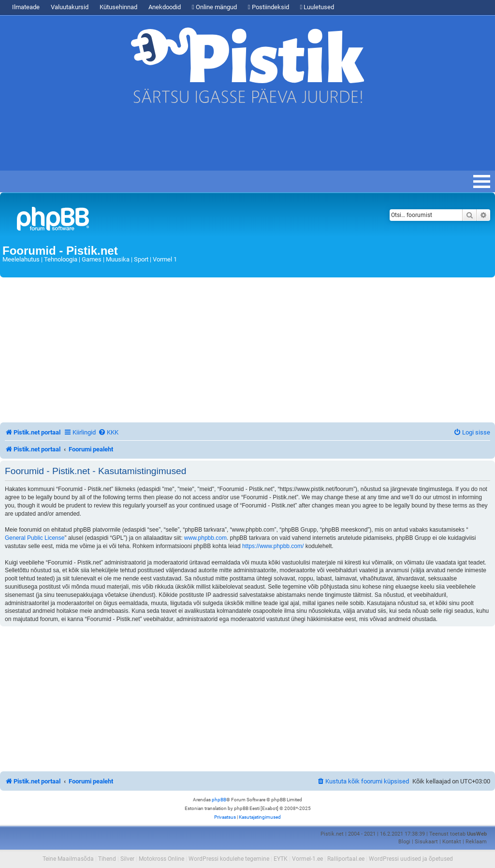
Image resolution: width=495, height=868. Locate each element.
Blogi (404, 842)
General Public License (35, 538)
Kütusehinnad (118, 7)
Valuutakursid (70, 7)
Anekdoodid (165, 7)
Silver (127, 859)
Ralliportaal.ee (346, 859)
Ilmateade (26, 7)
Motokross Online (161, 859)
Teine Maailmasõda (68, 859)
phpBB (219, 800)
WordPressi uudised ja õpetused (411, 859)
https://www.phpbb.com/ (273, 546)
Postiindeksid (269, 7)
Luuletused (317, 7)
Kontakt (452, 842)
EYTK (281, 859)
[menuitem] (108, 432)
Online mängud (214, 7)
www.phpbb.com (205, 538)
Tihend (107, 859)
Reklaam (476, 842)
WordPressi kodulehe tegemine (229, 859)
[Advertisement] (176, 142)
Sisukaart (426, 842)
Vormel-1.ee (307, 859)
